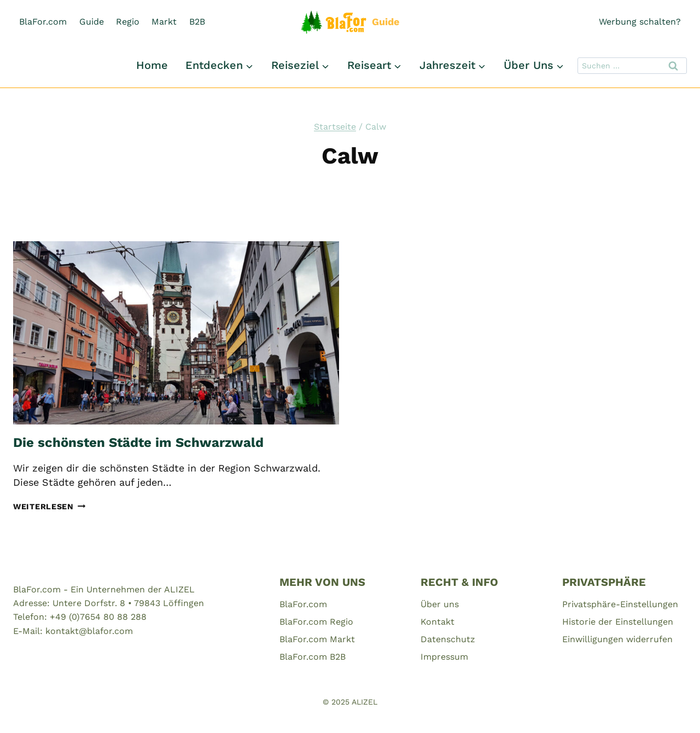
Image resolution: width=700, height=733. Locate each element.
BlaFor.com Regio (316, 622)
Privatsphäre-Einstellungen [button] (620, 604)
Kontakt (437, 622)
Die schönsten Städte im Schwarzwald (138, 443)
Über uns (440, 604)
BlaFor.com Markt (317, 639)
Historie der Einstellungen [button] (618, 622)
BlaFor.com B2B (313, 657)
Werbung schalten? (640, 22)
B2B (197, 22)
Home (152, 65)
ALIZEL (364, 702)
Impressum (444, 657)
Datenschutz (448, 639)
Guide (92, 22)
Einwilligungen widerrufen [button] (617, 639)
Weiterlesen (49, 507)
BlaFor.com (43, 22)
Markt (164, 22)
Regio (128, 22)
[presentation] (176, 333)
